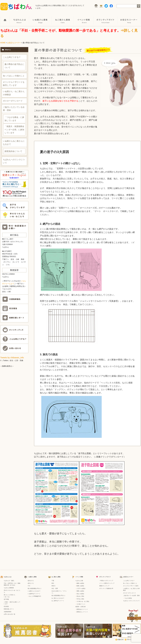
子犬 (29, 586)
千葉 (53, 581)
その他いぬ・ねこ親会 (83, 601)
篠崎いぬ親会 (80, 583)
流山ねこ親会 (80, 596)
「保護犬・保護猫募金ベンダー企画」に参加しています (14, 130)
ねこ (9, 597)
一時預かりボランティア (106, 581)
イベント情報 (84, 18)
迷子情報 (6, 599)
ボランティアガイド (106, 18)
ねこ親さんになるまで (58, 598)
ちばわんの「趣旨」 (9, 581)
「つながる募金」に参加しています (14, 119)
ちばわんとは (20, 18)
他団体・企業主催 (80, 607)
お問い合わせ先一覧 (9, 614)
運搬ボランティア (104, 586)
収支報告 (6, 606)
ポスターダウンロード (13, 101)
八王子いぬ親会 (81, 588)
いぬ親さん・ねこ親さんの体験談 (14, 93)
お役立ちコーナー (129, 18)
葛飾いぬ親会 (80, 591)
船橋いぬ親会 (80, 586)
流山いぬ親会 (80, 594)
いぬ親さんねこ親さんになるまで (14, 143)
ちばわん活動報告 (9, 588)
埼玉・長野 (55, 588)
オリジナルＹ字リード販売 (131, 586)
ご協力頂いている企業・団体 (131, 596)
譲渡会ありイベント (82, 609)
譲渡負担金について (13, 151)
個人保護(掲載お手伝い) (34, 588)
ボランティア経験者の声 (106, 588)
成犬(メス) (31, 583)
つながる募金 (128, 598)
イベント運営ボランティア (107, 583)
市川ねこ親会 (80, 599)
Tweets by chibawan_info (12, 357)
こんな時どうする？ (12, 57)
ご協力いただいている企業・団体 (14, 109)
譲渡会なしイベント (82, 612)
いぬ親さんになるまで (34, 591)
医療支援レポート (9, 609)
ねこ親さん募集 (63, 18)
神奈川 (53, 586)
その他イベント (81, 604)
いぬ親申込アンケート (34, 594)
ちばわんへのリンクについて (14, 161)
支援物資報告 (8, 612)
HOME (5, 18)
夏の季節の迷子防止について (14, 66)
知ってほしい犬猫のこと (14, 76)
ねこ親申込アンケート (58, 601)
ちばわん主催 (79, 581)
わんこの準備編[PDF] (35, 596)
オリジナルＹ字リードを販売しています (14, 84)
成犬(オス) (31, 581)
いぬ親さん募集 (41, 18)
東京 (53, 583)
